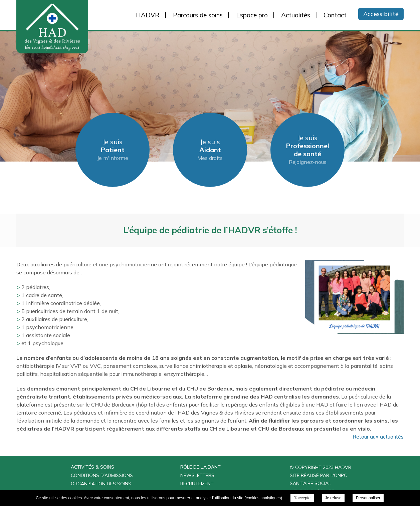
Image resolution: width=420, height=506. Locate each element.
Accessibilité (381, 14)
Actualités (296, 15)
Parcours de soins (198, 15)
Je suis (113, 150)
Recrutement (197, 484)
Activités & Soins (92, 467)
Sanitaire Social (310, 483)
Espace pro (252, 15)
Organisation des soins (101, 484)
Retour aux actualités (378, 437)
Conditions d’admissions (102, 475)
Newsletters (197, 475)
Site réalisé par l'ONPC (318, 475)
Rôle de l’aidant (200, 467)
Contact (335, 15)
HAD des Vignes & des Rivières (71, 27)
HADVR (148, 15)
